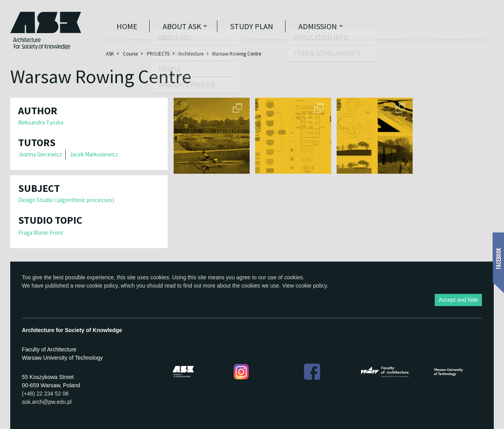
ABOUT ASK (182, 26)
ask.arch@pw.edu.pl (47, 402)
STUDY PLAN (252, 26)
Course (130, 54)
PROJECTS (158, 54)
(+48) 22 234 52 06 (45, 394)
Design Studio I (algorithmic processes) (66, 200)
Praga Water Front (41, 233)
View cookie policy (305, 286)
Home (127, 26)
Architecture (191, 54)
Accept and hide (458, 300)
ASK (110, 54)
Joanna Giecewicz (40, 154)
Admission (318, 26)
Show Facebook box (498, 263)
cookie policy (102, 286)
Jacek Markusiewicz (94, 154)
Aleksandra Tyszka (41, 122)
